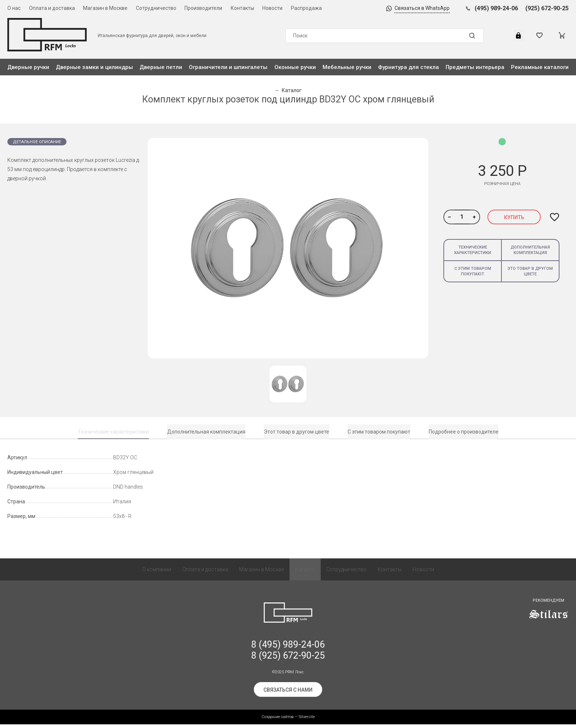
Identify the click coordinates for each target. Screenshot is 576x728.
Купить (514, 217)
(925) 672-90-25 (547, 8)
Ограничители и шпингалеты (228, 67)
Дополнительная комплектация (530, 250)
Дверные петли (161, 67)
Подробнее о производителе (464, 432)
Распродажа (306, 8)
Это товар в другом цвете (530, 271)
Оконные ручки (295, 67)
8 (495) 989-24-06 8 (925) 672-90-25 (288, 654)
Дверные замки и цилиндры (94, 67)
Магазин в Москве (105, 8)
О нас (14, 8)
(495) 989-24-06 (496, 8)
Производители (203, 8)
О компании (157, 573)
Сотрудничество (156, 8)
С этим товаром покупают (473, 271)
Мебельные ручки (347, 67)
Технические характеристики (473, 250)
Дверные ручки (28, 67)
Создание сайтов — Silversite (288, 720)
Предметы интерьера (475, 67)
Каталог (305, 573)
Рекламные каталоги (540, 67)
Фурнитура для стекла (408, 67)
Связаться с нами (288, 693)
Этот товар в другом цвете (296, 432)
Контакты (242, 8)
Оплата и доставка (52, 8)
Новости (272, 8)
